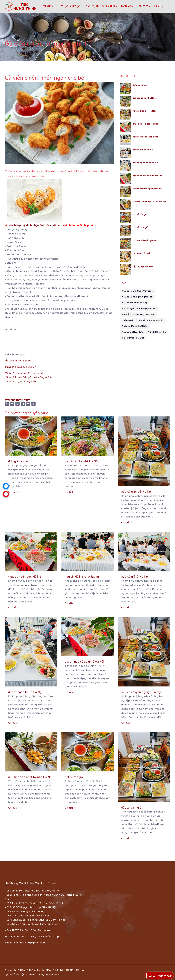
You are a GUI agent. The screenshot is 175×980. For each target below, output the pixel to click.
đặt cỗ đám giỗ (141, 227)
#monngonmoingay (17, 400)
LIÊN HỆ (159, 6)
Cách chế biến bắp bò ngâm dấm (25, 373)
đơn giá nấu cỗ (141, 85)
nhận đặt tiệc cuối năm (47, 225)
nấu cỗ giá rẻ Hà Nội (144, 150)
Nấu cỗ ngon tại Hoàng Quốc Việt (139, 309)
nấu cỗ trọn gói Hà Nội (146, 111)
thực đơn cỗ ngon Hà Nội (147, 124)
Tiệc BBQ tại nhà (157, 332)
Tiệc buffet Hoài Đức (133, 338)
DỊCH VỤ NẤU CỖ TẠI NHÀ (102, 6)
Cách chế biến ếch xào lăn (21, 367)
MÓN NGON (128, 6)
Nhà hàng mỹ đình (20, 225)
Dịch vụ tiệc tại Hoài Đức (135, 326)
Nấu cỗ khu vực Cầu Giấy (135, 303)
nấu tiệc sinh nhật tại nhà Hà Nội (151, 202)
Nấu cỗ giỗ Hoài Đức (132, 332)
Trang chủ (50, 6)
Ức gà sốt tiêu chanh (18, 361)
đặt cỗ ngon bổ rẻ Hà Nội (147, 163)
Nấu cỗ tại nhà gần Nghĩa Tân (137, 297)
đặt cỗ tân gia (141, 214)
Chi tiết (14, 492)
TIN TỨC (144, 6)
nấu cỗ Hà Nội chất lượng (147, 137)
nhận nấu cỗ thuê (142, 253)
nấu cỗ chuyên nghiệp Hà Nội (149, 189)
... (22, 486)
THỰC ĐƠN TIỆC (72, 6)
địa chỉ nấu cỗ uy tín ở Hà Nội (149, 176)
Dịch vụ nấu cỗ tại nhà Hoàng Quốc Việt (143, 320)
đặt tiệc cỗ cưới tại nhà (146, 240)
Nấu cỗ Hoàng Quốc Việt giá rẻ (138, 291)
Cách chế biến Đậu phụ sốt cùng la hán (29, 377)
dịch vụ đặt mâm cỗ (144, 266)
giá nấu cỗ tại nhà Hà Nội (147, 98)
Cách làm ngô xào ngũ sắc (21, 381)
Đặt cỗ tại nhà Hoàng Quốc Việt (138, 314)
